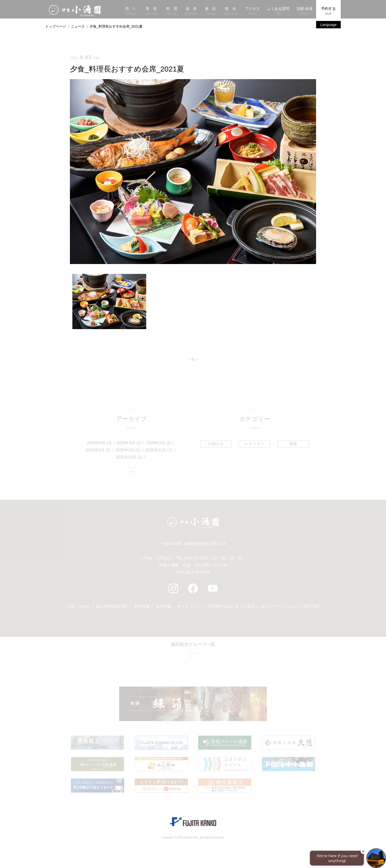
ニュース (78, 26)
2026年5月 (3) (99, 444)
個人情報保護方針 (112, 608)
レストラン (255, 444)
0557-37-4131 (215, 567)
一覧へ (193, 359)
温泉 (293, 444)
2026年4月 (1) (129, 444)
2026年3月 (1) (159, 444)
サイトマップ (189, 608)
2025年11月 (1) (159, 451)
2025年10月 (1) (129, 458)
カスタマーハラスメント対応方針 (290, 608)
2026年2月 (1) (98, 451)
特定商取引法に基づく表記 (231, 608)
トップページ (56, 26)
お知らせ (216, 444)
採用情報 (163, 608)
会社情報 (142, 608)
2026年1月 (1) (128, 451)
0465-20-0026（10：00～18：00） (215, 560)
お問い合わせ (78, 608)
